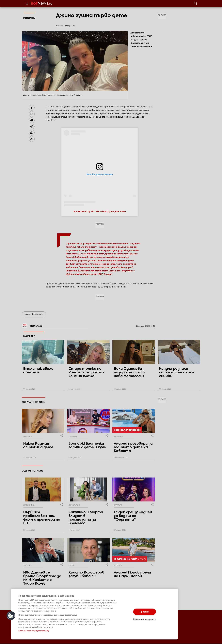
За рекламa (37, 632)
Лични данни (87, 632)
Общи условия (50, 632)
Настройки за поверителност (34, 634)
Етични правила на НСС (69, 632)
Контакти (26, 632)
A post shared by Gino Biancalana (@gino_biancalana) (100, 211)
